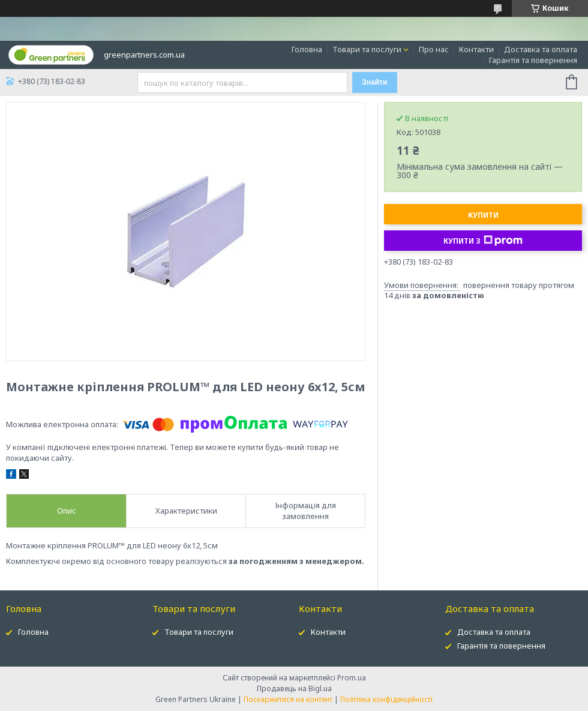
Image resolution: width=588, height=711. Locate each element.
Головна (307, 49)
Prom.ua (352, 678)
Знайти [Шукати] (374, 82)
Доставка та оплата (541, 49)
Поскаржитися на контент (288, 699)
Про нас (434, 49)
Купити (483, 215)
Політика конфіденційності (386, 699)
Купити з (483, 241)
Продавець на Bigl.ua (294, 688)
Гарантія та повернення (533, 60)
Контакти (476, 49)
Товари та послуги (367, 49)
